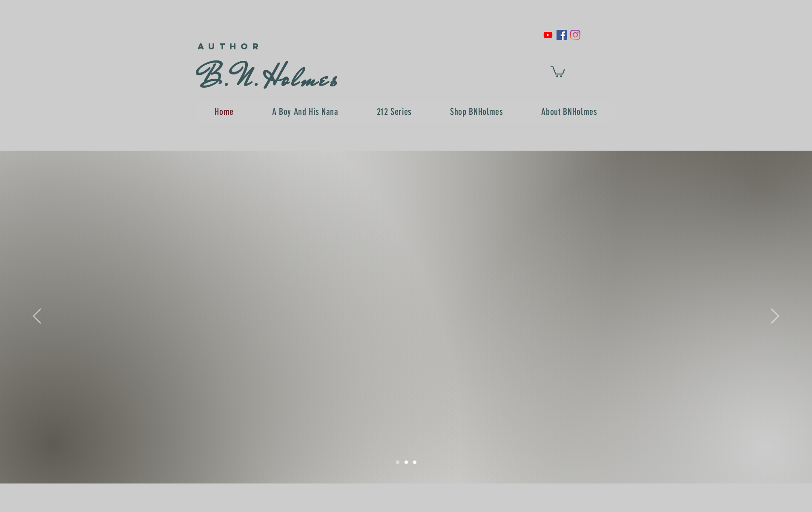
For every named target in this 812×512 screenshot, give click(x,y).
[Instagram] (575, 35)
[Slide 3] (415, 462)
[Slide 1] (398, 462)
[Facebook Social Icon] (562, 35)
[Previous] (37, 317)
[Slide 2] (406, 462)
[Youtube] (548, 35)
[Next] (775, 317)
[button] (558, 71)
